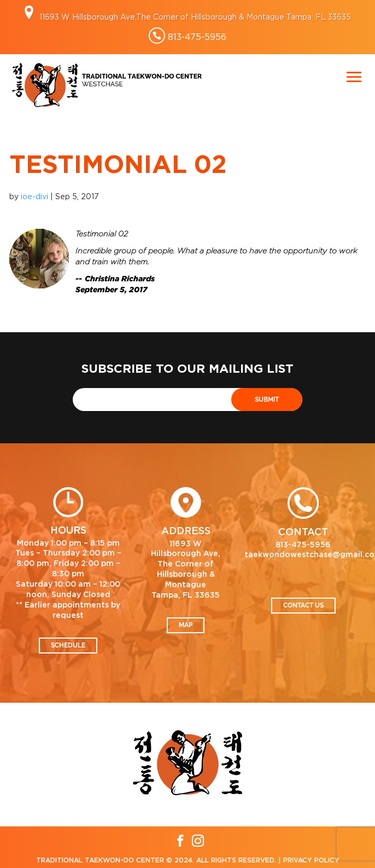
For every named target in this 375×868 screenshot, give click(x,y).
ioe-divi (34, 196)
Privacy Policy (311, 860)
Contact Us (303, 605)
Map (186, 625)
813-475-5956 (197, 37)
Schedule (68, 645)
